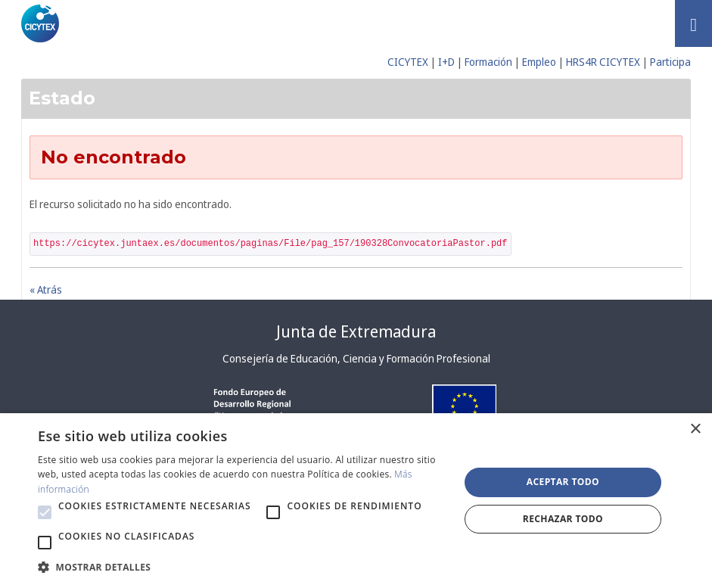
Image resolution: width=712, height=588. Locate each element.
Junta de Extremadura (356, 331)
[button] (45, 512)
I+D (446, 62)
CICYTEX (408, 62)
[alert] (356, 501)
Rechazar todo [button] (563, 519)
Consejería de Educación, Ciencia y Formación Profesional (356, 358)
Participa (670, 62)
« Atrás (46, 289)
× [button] (695, 429)
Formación (488, 62)
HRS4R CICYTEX (603, 62)
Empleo (539, 62)
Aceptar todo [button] (563, 482)
